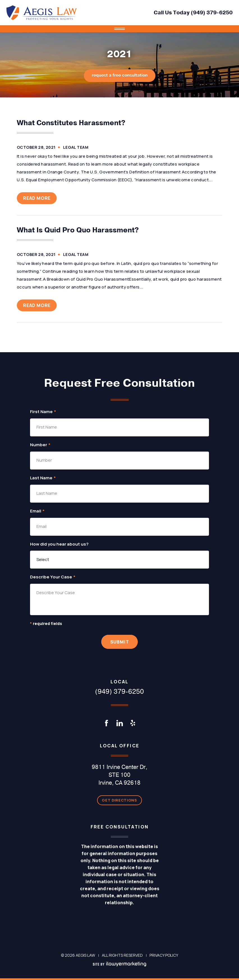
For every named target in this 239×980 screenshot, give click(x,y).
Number (40, 445)
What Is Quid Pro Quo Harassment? (78, 230)
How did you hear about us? (59, 544)
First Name (43, 412)
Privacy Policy (164, 955)
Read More (37, 198)
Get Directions (119, 800)
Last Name (43, 478)
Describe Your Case (53, 577)
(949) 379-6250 (212, 13)
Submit (120, 642)
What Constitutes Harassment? (71, 123)
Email (37, 511)
